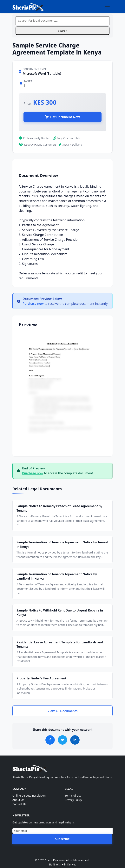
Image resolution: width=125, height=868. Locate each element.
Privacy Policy (73, 800)
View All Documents (62, 711)
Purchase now (33, 304)
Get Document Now (63, 117)
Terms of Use (73, 796)
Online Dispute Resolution (29, 796)
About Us (18, 800)
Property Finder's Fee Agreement (41, 678)
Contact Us (19, 804)
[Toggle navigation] (107, 7)
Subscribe (62, 839)
